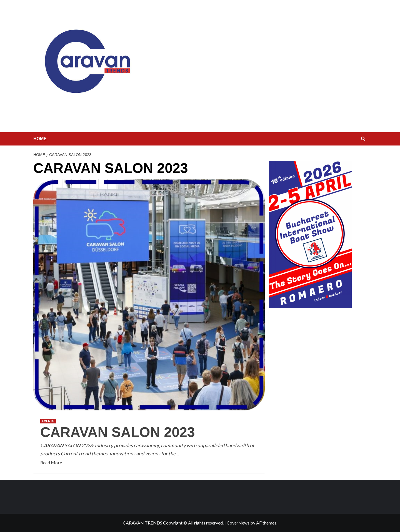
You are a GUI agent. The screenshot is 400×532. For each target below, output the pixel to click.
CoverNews (238, 523)
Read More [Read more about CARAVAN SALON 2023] (51, 463)
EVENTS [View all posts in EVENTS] (48, 421)
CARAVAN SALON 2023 (118, 432)
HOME (40, 139)
